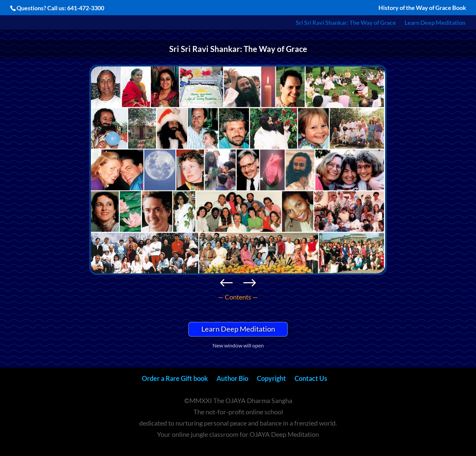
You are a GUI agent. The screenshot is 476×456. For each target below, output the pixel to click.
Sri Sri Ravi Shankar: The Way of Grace (346, 23)
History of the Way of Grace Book (422, 8)
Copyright (271, 378)
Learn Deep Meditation (435, 23)
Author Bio (232, 378)
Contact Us (311, 378)
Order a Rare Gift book (175, 378)
